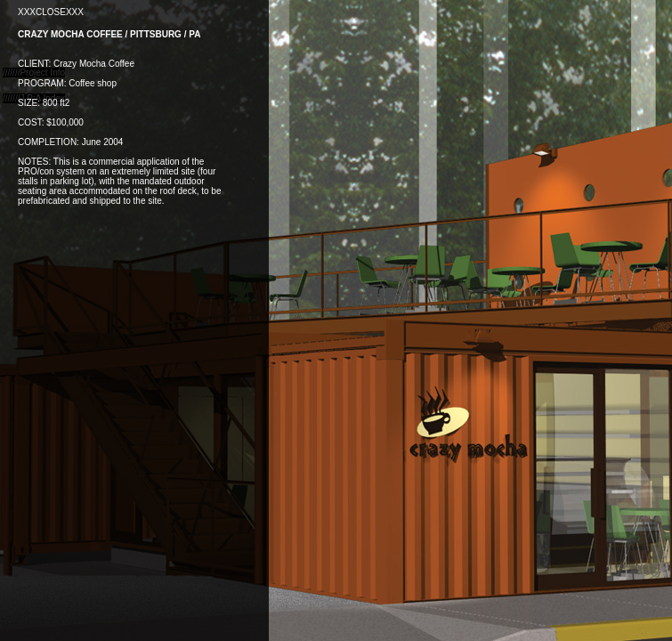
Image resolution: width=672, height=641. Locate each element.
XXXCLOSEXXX (51, 12)
